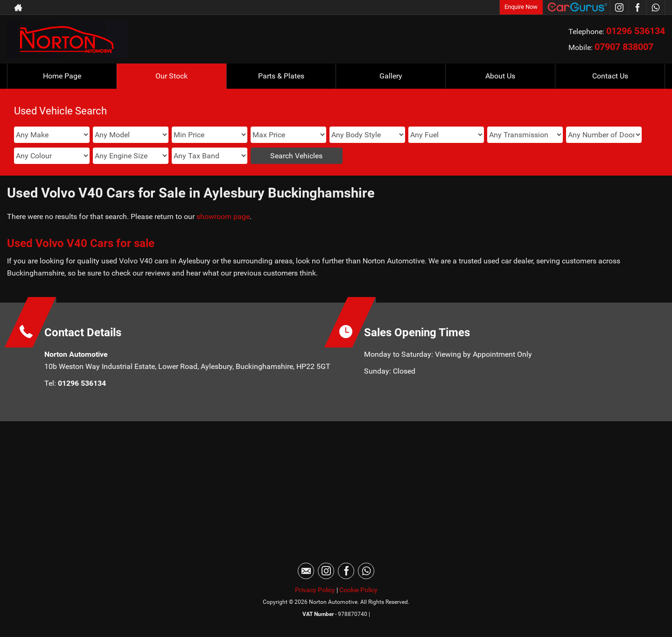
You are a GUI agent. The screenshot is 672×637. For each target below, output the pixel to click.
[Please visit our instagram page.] (619, 7)
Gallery (391, 76)
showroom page (223, 216)
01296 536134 (636, 31)
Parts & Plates (281, 76)
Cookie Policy (358, 590)
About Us (500, 76)
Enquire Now (521, 7)
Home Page (62, 76)
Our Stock (171, 76)
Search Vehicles (296, 156)
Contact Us (610, 76)
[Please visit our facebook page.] (637, 7)
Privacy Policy (315, 590)
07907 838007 (624, 47)
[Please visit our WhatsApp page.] (655, 7)
